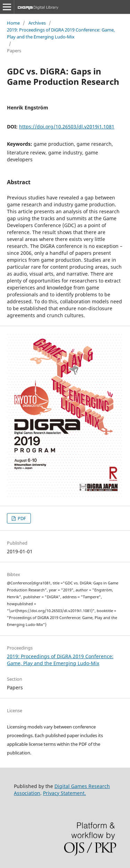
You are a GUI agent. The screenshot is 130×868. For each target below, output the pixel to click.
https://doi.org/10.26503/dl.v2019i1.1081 (67, 127)
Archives (37, 23)
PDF (21, 518)
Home (13, 23)
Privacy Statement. (64, 793)
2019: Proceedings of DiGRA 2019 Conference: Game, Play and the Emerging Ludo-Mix (61, 33)
